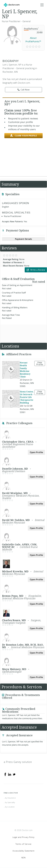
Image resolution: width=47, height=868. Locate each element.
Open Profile (36, 452)
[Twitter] (14, 774)
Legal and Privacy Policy (23, 837)
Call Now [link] (24, 90)
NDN (23, 858)
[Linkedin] (10, 774)
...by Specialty (9, 802)
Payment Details (24, 239)
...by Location (9, 807)
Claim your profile (24, 136)
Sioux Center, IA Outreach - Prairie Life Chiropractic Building (27, 397)
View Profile (40, 363)
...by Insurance (10, 798)
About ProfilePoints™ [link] (33, 40)
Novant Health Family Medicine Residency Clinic (25, 370)
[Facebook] (5, 774)
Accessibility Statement (23, 851)
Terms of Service (23, 844)
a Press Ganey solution (18, 762)
